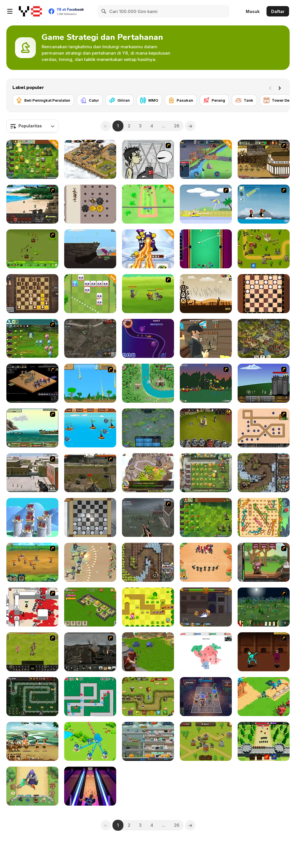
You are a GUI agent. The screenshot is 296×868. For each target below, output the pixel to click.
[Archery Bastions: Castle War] (32, 517)
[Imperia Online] (264, 338)
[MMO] (149, 100)
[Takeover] (148, 473)
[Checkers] (264, 294)
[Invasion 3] (264, 383)
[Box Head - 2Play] (32, 607)
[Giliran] (120, 100)
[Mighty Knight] (148, 294)
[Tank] (244, 100)
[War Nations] (206, 652)
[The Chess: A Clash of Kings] (32, 294)
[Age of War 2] (264, 159)
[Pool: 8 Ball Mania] (206, 249)
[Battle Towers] (206, 428)
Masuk (253, 11)
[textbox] (32, 126)
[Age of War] (90, 383)
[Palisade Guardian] (148, 517)
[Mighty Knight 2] (32, 562)
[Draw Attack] (206, 562)
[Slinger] (206, 338)
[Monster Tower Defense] (148, 607)
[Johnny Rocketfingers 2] (148, 159)
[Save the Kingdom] (148, 697)
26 (177, 126)
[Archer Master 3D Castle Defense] (148, 652)
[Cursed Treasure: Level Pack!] (264, 473)
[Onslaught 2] (264, 428)
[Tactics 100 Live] (32, 383)
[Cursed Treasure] (148, 562)
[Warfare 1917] (90, 652)
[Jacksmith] (264, 562)
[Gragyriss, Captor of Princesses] (90, 249)
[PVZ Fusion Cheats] (32, 159)
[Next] (281, 88)
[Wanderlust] (90, 428)
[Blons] (90, 697)
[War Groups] (90, 338)
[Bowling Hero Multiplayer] (90, 786)
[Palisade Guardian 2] (32, 473)
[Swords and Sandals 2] (264, 652)
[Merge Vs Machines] (148, 249)
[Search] (104, 11)
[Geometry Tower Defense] (148, 338)
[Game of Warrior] (206, 159)
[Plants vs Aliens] (32, 338)
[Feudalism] (264, 607)
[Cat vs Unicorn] (32, 697)
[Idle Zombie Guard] (148, 741)
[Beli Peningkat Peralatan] (43, 100)
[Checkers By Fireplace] (90, 517)
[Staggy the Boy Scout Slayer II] (206, 383)
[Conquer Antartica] (264, 204)
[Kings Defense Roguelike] (90, 294)
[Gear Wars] (90, 204)
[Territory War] (90, 741)
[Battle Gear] (32, 204)
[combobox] (32, 126)
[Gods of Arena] (206, 607)
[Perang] (214, 100)
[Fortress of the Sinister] (206, 697)
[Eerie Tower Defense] (148, 428)
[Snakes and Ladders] (264, 517)
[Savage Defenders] (148, 383)
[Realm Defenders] (206, 741)
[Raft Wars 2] (206, 204)
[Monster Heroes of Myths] (32, 741)
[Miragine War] (32, 652)
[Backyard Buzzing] (32, 249)
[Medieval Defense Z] (206, 294)
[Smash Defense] (148, 204)
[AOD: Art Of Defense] (90, 159)
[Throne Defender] (90, 607)
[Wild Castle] (32, 786)
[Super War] (264, 697)
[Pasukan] (181, 100)
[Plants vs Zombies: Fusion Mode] (206, 517)
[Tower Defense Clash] (264, 249)
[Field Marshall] (90, 562)
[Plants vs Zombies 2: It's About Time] (206, 473)
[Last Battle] (90, 473)
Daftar (278, 11)
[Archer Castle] (264, 741)
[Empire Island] (32, 428)
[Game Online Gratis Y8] (30, 11)
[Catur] (90, 100)
